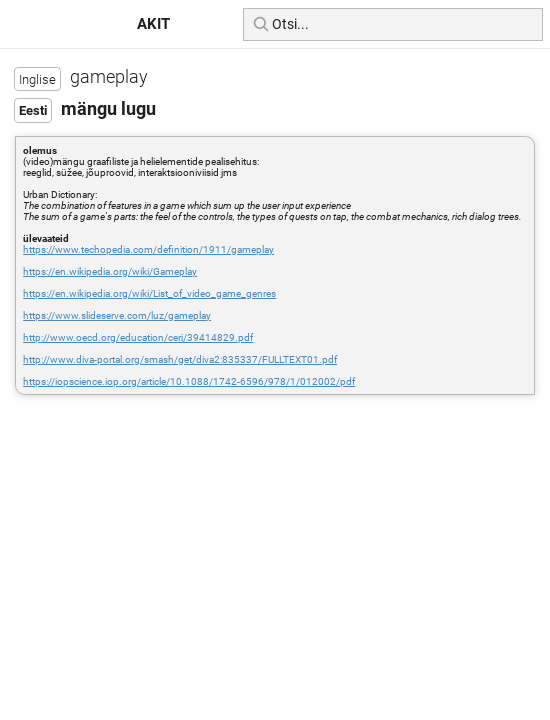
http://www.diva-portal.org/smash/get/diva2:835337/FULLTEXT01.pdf (180, 359)
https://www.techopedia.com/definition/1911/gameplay (148, 249)
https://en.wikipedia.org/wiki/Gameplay (110, 271)
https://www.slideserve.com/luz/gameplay (117, 315)
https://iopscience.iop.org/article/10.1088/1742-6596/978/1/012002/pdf (189, 381)
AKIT (153, 24)
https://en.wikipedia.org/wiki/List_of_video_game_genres (149, 293)
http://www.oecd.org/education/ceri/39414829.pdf (138, 337)
